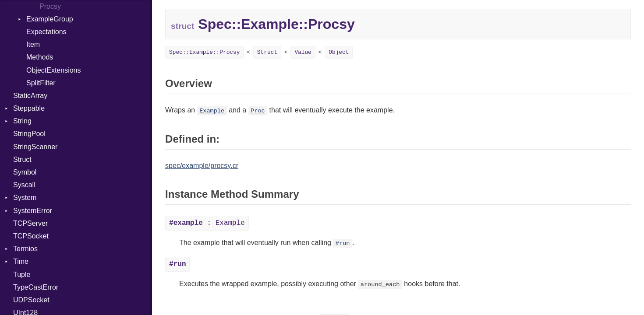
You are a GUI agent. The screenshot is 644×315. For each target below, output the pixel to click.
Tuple (22, 275)
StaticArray (30, 96)
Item (33, 44)
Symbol (25, 172)
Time (21, 261)
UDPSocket (31, 300)
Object (339, 52)
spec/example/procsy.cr (202, 166)
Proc (258, 111)
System (25, 198)
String (22, 121)
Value (303, 52)
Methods (40, 57)
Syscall (24, 185)
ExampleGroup (50, 19)
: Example (207, 223)
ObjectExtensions (54, 70)
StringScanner (35, 147)
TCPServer (30, 223)
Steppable (29, 108)
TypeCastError (36, 287)
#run (343, 243)
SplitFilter (41, 83)
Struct (22, 159)
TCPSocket (31, 236)
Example (212, 111)
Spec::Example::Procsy (204, 52)
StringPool (29, 134)
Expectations (46, 32)
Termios (25, 249)
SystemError (33, 211)
